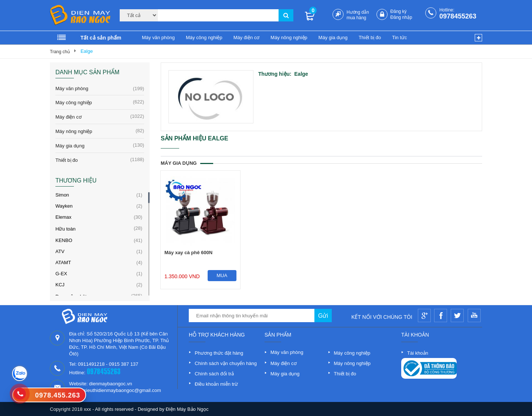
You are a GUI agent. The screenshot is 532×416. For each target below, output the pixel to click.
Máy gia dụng (333, 37)
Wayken (64, 206)
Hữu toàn (66, 229)
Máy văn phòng (158, 37)
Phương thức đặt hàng (219, 353)
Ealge (87, 51)
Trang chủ (60, 52)
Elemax (63, 217)
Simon (62, 195)
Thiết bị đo (370, 37)
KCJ (60, 285)
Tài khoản (418, 353)
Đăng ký (399, 11)
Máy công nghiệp (204, 37)
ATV (60, 251)
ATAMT (63, 262)
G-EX (61, 274)
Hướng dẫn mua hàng (358, 15)
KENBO (64, 240)
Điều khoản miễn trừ (216, 384)
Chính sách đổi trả (214, 374)
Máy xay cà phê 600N (188, 253)
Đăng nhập (401, 17)
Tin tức (399, 37)
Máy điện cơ (247, 37)
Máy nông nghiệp (289, 37)
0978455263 (458, 16)
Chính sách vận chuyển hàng (226, 363)
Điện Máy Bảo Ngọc (187, 409)
